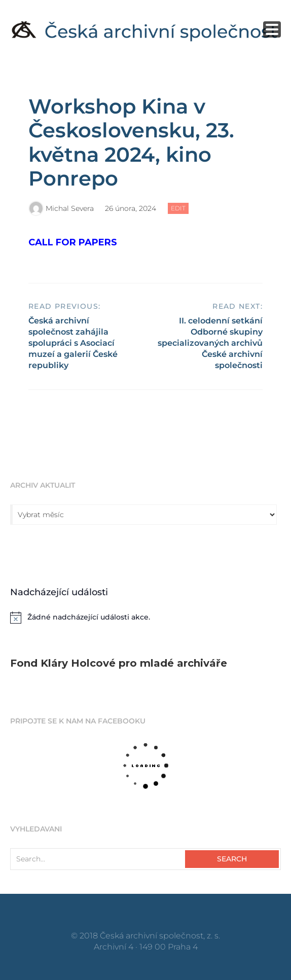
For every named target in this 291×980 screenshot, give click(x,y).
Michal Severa (70, 208)
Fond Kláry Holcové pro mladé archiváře (119, 663)
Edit (180, 209)
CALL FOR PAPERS (73, 242)
